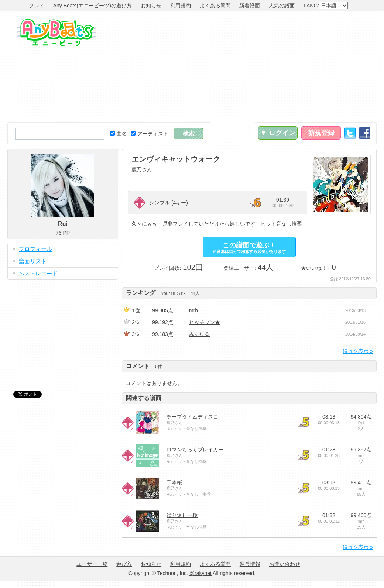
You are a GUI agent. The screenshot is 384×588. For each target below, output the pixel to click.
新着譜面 (250, 6)
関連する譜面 (144, 398)
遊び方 (124, 564)
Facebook (365, 133)
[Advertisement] (283, 67)
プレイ (37, 6)
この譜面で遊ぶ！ (249, 247)
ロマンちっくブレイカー (195, 450)
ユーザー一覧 (92, 564)
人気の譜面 (282, 6)
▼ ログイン (278, 133)
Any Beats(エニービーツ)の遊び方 (92, 6)
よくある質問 (215, 6)
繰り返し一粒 (182, 515)
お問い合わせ (285, 564)
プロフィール (35, 249)
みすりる (199, 334)
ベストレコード (38, 273)
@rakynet (200, 573)
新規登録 (321, 133)
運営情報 (250, 564)
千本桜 (174, 482)
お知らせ (151, 6)
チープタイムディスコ (192, 417)
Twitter (350, 133)
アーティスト (150, 134)
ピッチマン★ (205, 322)
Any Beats (56, 32)
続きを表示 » (358, 351)
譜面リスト (33, 261)
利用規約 (181, 6)
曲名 (119, 134)
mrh (193, 310)
